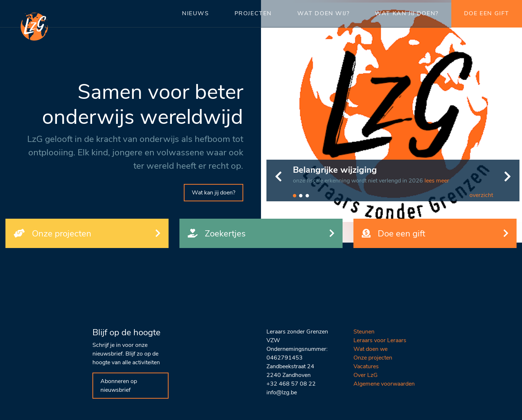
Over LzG (366, 375)
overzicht (481, 195)
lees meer (437, 181)
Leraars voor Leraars (380, 340)
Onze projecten (373, 358)
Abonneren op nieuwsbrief (119, 386)
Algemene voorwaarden (384, 384)
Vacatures (366, 366)
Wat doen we (370, 349)
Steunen (364, 332)
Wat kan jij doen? (214, 193)
